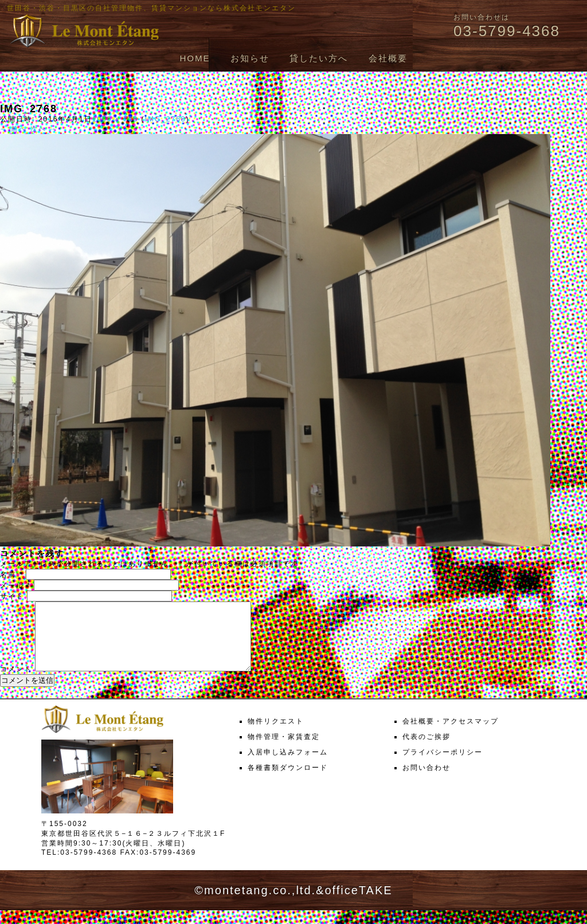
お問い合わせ (426, 781)
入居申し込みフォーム (288, 766)
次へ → (44, 129)
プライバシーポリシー (443, 766)
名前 (11, 575)
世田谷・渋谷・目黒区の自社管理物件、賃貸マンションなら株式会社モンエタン (151, 8)
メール (15, 585)
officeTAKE (358, 904)
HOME (195, 58)
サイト (12, 596)
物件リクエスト (276, 735)
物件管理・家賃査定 (284, 750)
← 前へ (13, 129)
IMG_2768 (165, 119)
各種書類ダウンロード (288, 781)
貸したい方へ (319, 58)
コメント (16, 683)
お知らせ (250, 58)
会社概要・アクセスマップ (451, 735)
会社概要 (388, 58)
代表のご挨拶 (426, 750)
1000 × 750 (115, 119)
